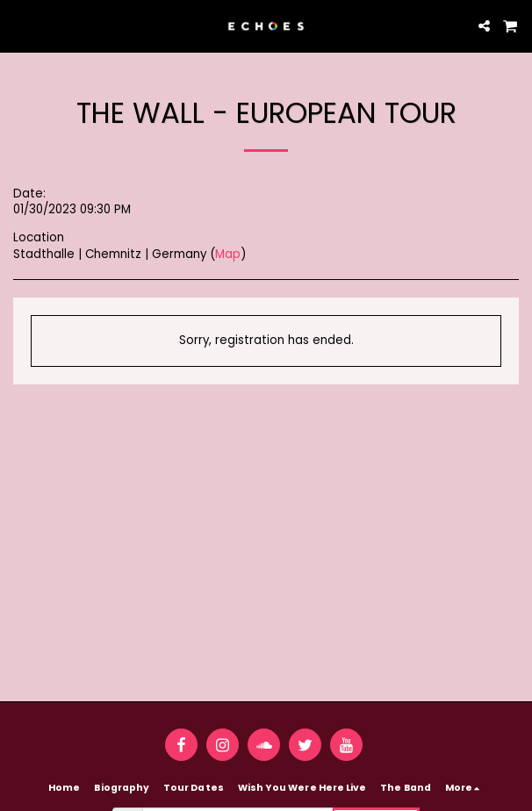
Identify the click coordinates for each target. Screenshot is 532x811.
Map (228, 254)
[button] (19, 25)
